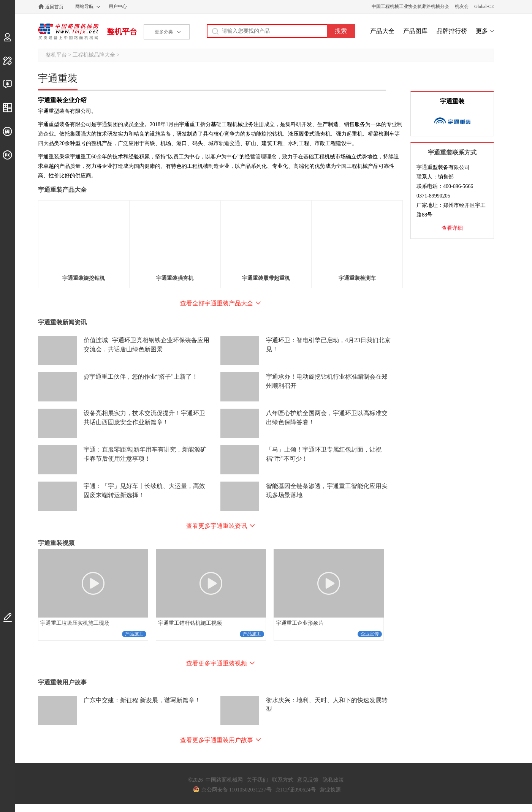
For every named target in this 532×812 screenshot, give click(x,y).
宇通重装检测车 (357, 278)
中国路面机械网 (68, 32)
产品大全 (382, 31)
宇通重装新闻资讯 (62, 322)
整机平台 (122, 32)
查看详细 (452, 228)
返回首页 (54, 7)
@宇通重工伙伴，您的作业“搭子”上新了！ (141, 377)
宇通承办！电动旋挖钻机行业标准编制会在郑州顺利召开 (327, 381)
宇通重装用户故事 (62, 682)
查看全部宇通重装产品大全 (217, 303)
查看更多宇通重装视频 (217, 663)
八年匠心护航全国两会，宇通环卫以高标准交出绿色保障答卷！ (327, 418)
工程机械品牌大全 (94, 55)
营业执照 (330, 790)
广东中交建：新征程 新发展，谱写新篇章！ (142, 700)
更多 (482, 31)
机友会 (462, 6)
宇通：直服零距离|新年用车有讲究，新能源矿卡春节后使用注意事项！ (145, 454)
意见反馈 (308, 780)
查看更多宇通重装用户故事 (217, 740)
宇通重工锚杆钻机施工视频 (190, 623)
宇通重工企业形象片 (300, 623)
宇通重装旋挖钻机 (84, 278)
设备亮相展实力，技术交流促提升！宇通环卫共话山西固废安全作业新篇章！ (144, 418)
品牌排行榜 (452, 31)
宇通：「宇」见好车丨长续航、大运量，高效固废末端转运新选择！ (144, 491)
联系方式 (283, 780)
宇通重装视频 (56, 543)
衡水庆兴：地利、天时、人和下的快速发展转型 (327, 705)
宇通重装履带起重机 (266, 278)
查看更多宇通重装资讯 (217, 526)
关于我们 (257, 780)
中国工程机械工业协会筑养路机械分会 (410, 6)
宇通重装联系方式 (452, 152)
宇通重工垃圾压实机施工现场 (75, 623)
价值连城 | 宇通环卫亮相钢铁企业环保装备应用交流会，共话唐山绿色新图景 (146, 345)
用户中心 (118, 6)
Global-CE (484, 6)
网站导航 (84, 6)
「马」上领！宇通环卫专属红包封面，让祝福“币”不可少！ (324, 454)
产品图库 (415, 31)
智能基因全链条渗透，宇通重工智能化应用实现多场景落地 (327, 491)
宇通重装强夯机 (175, 278)
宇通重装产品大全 (62, 190)
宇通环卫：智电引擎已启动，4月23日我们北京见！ (328, 345)
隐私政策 (333, 780)
